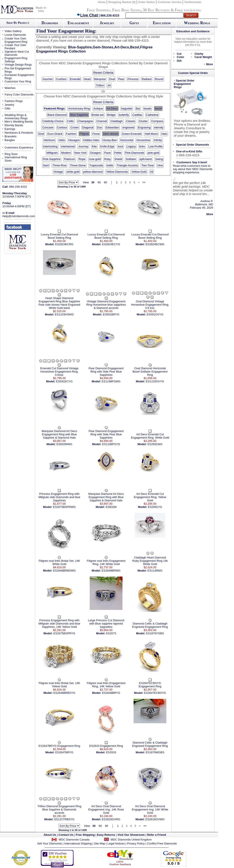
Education (162, 23)
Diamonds (50, 23)
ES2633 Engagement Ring (106, 746)
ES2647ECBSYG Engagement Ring (150, 685)
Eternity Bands (14, 125)
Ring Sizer (11, 154)
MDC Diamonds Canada (74, 840)
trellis (110, 165)
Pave (107, 153)
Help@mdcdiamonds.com (19, 216)
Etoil (41, 134)
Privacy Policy (136, 843)
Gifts (134, 23)
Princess (133, 79)
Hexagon (74, 140)
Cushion (61, 79)
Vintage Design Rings (18, 65)
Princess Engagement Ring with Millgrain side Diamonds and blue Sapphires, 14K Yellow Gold (59, 624)
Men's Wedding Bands (19, 122)
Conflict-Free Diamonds (162, 843)
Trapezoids (96, 165)
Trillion (100, 85)
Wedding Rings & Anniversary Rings (16, 117)
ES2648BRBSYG (64, 693)
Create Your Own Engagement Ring (16, 40)
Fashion (71, 134)
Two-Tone (148, 165)
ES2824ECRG (64, 244)
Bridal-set (98, 115)
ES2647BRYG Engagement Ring (59, 746)
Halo (164, 134)
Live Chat (87, 15)
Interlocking (50, 146)
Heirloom (49, 140)
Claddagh (117, 121)
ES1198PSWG (111, 381)
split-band (146, 159)
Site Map (100, 843)
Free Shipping (98, 10)
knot (120, 146)
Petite (118, 153)
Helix (62, 140)
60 (99, 182)
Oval (112, 79)
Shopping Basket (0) (122, 2)
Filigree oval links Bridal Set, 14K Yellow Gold (59, 685)
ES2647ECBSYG (155, 693)
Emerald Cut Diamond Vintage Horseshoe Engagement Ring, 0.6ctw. (59, 372)
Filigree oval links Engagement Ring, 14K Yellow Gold (106, 685)
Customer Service (170, 2)
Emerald (75, 79)
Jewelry (107, 23)
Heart (87, 79)
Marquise (100, 79)
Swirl (46, 165)
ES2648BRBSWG (64, 571)
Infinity (158, 140)
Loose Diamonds (15, 35)
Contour (62, 127)
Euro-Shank (55, 134)
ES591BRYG (111, 314)
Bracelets (10, 136)
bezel (158, 108)
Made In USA (41, 9)
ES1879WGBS (155, 752)
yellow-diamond (93, 172)
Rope (82, 159)
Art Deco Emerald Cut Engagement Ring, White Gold (150, 436)
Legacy (131, 146)
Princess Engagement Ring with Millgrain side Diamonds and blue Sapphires (59, 497)
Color (181, 57)
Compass (157, 121)
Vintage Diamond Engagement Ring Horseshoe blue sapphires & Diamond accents (106, 305)
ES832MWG (64, 444)
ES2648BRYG (111, 693)
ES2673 (111, 633)
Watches (10, 88)
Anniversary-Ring (79, 108)
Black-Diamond (57, 115)
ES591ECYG (64, 381)
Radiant (147, 79)
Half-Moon (151, 134)
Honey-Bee (110, 140)
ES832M (111, 507)
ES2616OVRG (111, 819)
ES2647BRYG (64, 752)
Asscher (48, 79)
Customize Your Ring (18, 81)
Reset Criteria (103, 72)
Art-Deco (112, 108)
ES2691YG (155, 507)
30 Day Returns (156, 10)
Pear (121, 79)
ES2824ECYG (111, 244)
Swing (159, 159)
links (142, 146)
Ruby (107, 159)
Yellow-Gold (139, 172)
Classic (131, 121)
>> (144, 182)
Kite (94, 146)
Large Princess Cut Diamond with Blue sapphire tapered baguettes (106, 624)
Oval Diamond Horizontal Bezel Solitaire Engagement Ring (150, 372)
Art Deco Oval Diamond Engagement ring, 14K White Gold (150, 809)
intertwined (68, 146)
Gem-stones (111, 134)
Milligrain (52, 153)
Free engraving (188, 10)
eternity (159, 127)
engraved (128, 127)
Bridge (111, 115)
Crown (75, 127)
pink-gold (153, 153)
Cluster (143, 121)
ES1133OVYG (155, 381)
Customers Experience (19, 147)
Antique (98, 108)
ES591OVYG (155, 314)
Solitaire (131, 159)
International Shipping (78, 843)
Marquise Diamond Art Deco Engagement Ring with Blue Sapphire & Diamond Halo (59, 434)
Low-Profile (156, 146)
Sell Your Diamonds (49, 843)
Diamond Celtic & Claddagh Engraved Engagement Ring (150, 625)
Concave (48, 127)
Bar (138, 108)
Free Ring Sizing (127, 10)
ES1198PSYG (111, 444)
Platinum (70, 159)
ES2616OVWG (155, 819)
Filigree (84, 134)
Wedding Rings (197, 23)
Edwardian (112, 127)
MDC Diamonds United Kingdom (131, 840)
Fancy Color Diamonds (19, 94)
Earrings (10, 129)
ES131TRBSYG (64, 819)
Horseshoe (143, 140)
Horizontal (127, 140)
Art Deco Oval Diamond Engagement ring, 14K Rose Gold (106, 809)
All (109, 85)
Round (159, 79)
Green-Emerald (132, 134)
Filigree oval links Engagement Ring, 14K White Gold (106, 562)
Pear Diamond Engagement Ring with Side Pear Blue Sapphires (106, 372)
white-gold (73, 172)
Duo (100, 127)
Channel (102, 121)
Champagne (85, 121)
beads (147, 108)
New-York (80, 153)
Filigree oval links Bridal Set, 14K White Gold (59, 562)
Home (102, 2)
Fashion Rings (14, 101)
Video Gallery (13, 31)
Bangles (10, 140)
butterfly (124, 115)
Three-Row (59, 165)
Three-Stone (78, 165)
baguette (127, 108)
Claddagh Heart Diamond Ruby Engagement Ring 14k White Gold (150, 561)
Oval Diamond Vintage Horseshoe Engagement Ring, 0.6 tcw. (150, 305)
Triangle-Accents (127, 165)
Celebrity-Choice (53, 121)
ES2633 (111, 752)
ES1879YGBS (155, 633)
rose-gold (95, 159)
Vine (160, 165)
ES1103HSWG (64, 314)
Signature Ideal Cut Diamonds (17, 53)
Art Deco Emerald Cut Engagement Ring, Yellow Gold (150, 497)
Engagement (78, 23)
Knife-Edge (107, 146)
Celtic (70, 121)
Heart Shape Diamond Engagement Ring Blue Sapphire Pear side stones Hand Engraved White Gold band (59, 303)
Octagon (95, 153)
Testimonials (193, 2)
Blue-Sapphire (79, 115)
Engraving (144, 127)
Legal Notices (116, 843)
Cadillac (137, 115)
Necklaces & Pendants (19, 133)
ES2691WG (155, 444)
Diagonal (88, 127)
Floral (96, 134)
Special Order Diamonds (193, 145)
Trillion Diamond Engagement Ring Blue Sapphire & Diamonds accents (59, 809)
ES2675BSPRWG (64, 507)
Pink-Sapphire (52, 159)
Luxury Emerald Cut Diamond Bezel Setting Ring (59, 236)
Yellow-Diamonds (117, 172)
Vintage (58, 172)
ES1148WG (155, 571)
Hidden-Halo (91, 140)
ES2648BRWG (111, 571)
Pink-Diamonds (134, 153)
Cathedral (152, 115)
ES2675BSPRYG (64, 633)
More (209, 64)
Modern (66, 153)
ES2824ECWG (155, 244)
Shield (118, 159)
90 (105, 182)
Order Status (147, 2)
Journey (83, 146)
